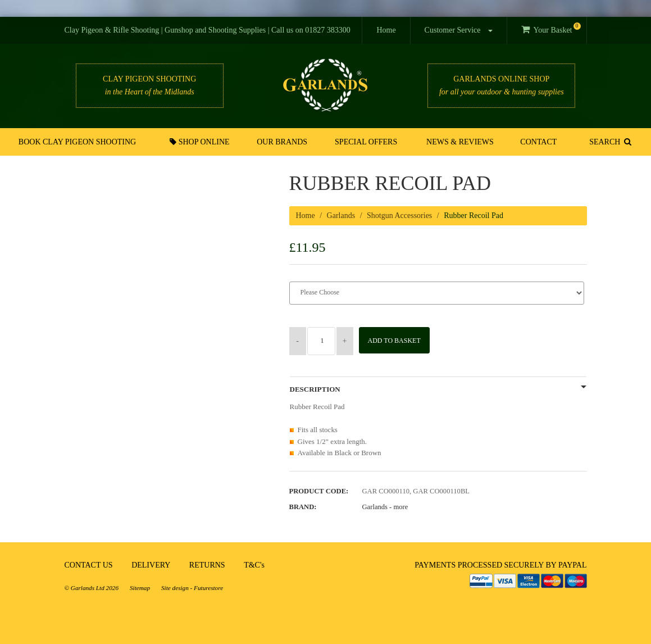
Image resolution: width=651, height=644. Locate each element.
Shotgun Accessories (399, 216)
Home (386, 30)
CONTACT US (89, 565)
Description (315, 389)
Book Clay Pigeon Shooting (79, 142)
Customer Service (459, 30)
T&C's (254, 565)
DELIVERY (151, 565)
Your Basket (551, 28)
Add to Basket (398, 341)
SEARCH (608, 142)
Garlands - (385, 507)
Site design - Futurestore (192, 588)
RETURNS (207, 565)
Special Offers (367, 142)
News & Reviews (459, 142)
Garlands (341, 216)
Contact (536, 142)
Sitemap (140, 588)
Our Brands (284, 142)
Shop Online (203, 142)
